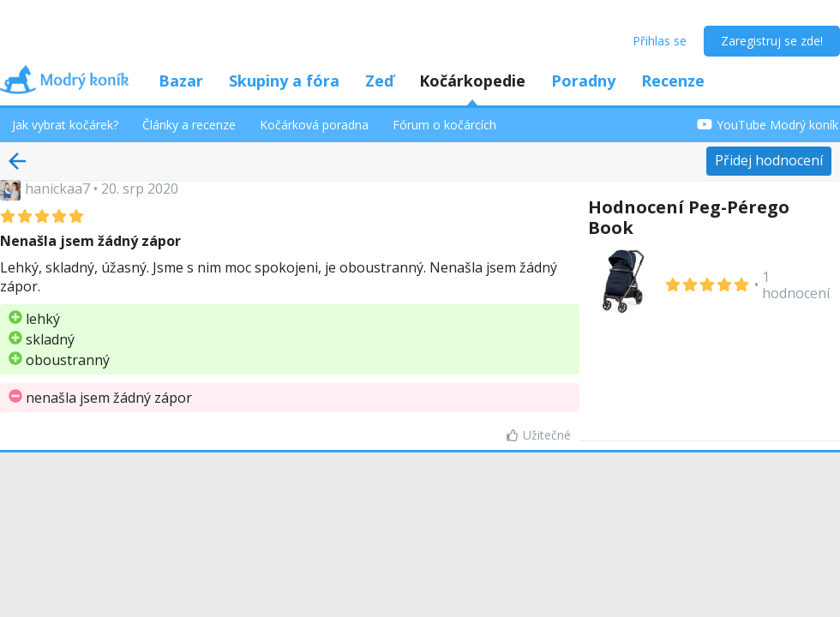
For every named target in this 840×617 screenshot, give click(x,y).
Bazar (181, 81)
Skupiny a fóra (284, 81)
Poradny (583, 81)
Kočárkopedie (472, 81)
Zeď (379, 81)
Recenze (673, 81)
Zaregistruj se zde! (772, 41)
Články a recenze (189, 125)
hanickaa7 (57, 189)
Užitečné (539, 435)
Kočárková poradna (314, 125)
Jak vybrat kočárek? (65, 125)
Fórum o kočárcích (444, 125)
